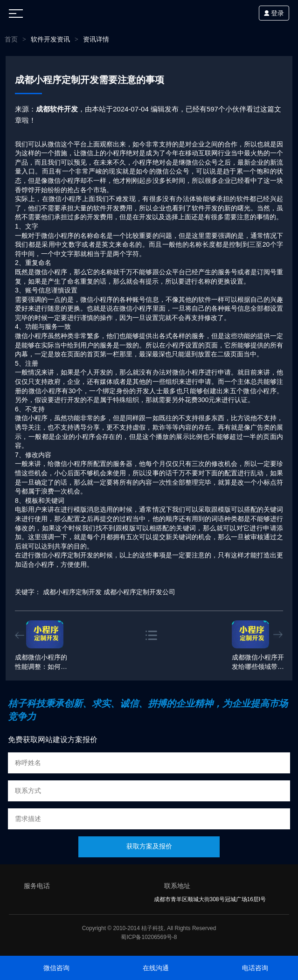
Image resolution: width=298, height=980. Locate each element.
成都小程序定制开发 (72, 592)
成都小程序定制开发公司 (139, 592)
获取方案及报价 (149, 846)
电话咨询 (255, 968)
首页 (11, 39)
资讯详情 (96, 39)
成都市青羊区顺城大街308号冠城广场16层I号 (210, 899)
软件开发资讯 (50, 39)
